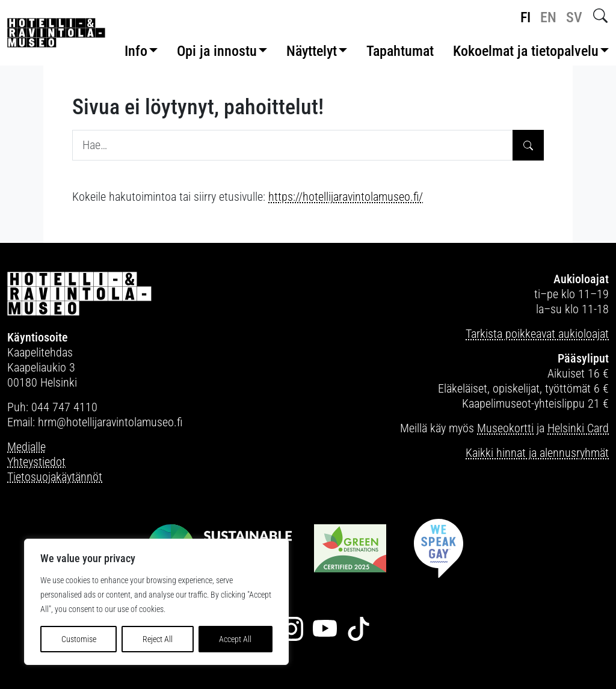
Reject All (158, 639)
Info (136, 51)
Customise (79, 639)
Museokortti (505, 428)
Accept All (235, 639)
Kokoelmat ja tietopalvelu (526, 51)
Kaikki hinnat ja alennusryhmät (537, 453)
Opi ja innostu (217, 51)
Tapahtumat (400, 51)
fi (525, 17)
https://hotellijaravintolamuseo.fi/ (346, 197)
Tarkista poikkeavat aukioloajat (537, 334)
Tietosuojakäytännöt (55, 477)
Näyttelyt (312, 51)
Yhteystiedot (36, 462)
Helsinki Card (578, 428)
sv (574, 17)
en (548, 17)
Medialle (26, 447)
